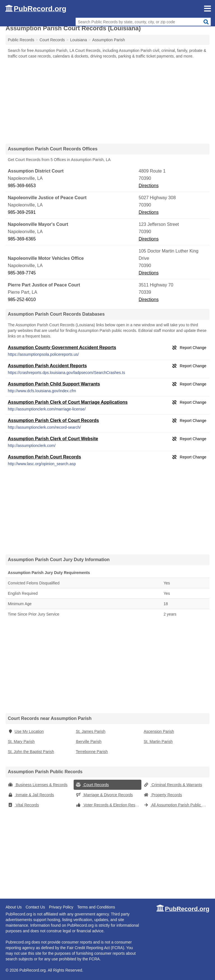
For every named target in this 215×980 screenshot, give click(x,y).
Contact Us (35, 907)
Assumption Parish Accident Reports (47, 366)
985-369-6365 (22, 239)
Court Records (92, 785)
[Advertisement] (107, 101)
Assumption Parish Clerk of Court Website (53, 439)
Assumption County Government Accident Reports (62, 347)
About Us (14, 907)
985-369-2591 (22, 212)
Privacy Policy (61, 907)
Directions (149, 186)
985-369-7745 (22, 273)
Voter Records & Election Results (109, 805)
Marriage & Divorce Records (104, 795)
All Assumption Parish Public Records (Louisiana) (177, 805)
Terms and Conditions (96, 907)
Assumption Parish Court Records (44, 457)
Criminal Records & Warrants (173, 785)
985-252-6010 (22, 299)
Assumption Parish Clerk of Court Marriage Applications (68, 402)
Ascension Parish (159, 731)
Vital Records (23, 805)
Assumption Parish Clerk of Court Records (53, 420)
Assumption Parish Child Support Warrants (54, 384)
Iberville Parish (89, 742)
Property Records (163, 795)
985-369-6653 (22, 186)
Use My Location (26, 731)
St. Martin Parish (158, 742)
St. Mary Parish (21, 742)
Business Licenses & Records (38, 785)
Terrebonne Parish (92, 752)
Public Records (21, 40)
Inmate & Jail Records (31, 795)
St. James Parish (91, 731)
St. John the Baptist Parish (31, 752)
